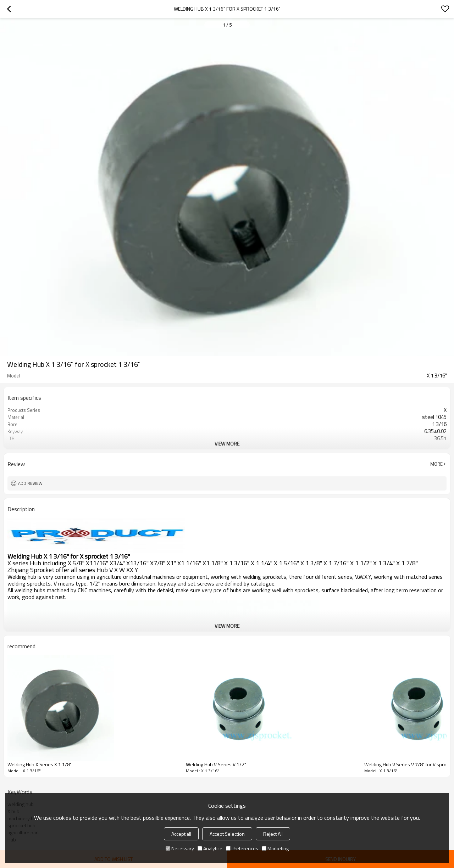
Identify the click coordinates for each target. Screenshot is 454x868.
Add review (30, 483)
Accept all (181, 834)
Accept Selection (227, 834)
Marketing (275, 848)
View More (227, 444)
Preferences (242, 848)
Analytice (210, 848)
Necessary (180, 848)
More (436, 464)
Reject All (273, 834)
